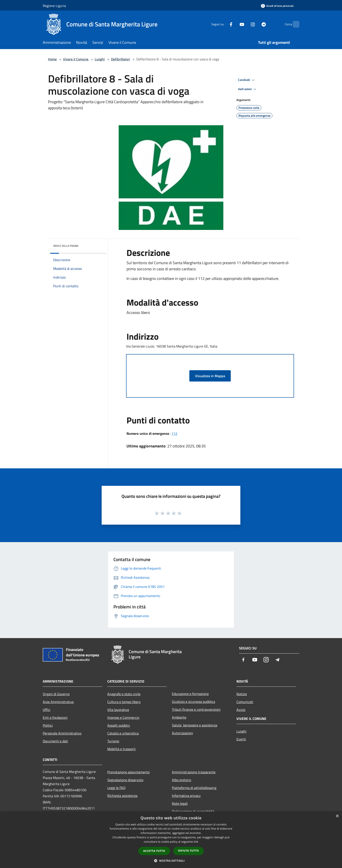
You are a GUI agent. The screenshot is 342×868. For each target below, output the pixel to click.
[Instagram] (244, 24)
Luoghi (100, 59)
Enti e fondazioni (55, 717)
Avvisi (241, 710)
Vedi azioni (248, 89)
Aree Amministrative (58, 702)
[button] (171, 861)
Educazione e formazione (190, 694)
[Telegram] (255, 24)
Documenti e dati (55, 741)
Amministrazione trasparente (194, 772)
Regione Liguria (54, 6)
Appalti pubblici (119, 725)
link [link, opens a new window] (196, 842)
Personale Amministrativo (62, 733)
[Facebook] (222, 24)
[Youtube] (233, 24)
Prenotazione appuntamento (128, 772)
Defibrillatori (121, 59)
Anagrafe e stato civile (124, 694)
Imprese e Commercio (123, 717)
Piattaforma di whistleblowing (194, 788)
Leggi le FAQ (116, 788)
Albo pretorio (181, 780)
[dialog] (171, 840)
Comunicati (245, 702)
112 (174, 433)
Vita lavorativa (118, 710)
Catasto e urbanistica (123, 733)
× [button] (337, 816)
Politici (48, 725)
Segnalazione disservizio (125, 780)
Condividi (247, 80)
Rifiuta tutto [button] (189, 851)
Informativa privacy (186, 796)
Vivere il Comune (76, 59)
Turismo (113, 741)
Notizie (242, 694)
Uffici (47, 710)
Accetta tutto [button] (154, 851)
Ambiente (179, 717)
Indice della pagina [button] (66, 246)
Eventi (241, 739)
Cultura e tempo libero (124, 702)
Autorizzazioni (182, 733)
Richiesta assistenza (122, 796)
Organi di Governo (56, 694)
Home (52, 59)
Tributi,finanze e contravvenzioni (196, 709)
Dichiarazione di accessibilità (193, 811)
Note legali (180, 803)
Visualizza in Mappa (210, 376)
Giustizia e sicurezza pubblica (193, 702)
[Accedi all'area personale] (277, 6)
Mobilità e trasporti (121, 749)
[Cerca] (294, 24)
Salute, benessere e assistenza (195, 725)
